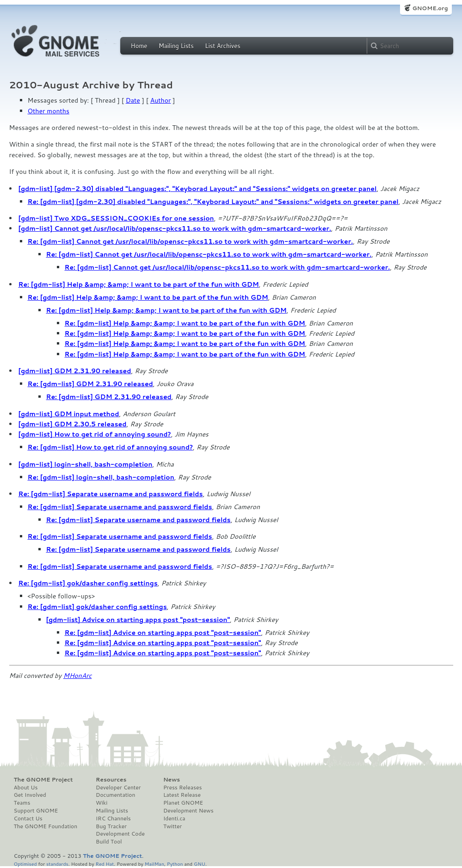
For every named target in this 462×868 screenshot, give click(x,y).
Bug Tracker (111, 826)
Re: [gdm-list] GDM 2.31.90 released (90, 384)
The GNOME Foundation (46, 826)
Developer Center (118, 788)
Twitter (172, 826)
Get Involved (30, 795)
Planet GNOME (183, 803)
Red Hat (105, 864)
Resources (111, 780)
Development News (188, 811)
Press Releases (182, 788)
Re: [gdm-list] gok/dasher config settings (88, 583)
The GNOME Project (43, 780)
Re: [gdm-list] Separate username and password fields (111, 494)
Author (161, 100)
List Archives (222, 46)
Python (175, 864)
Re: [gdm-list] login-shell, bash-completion (101, 477)
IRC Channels (113, 819)
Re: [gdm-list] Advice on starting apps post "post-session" (163, 633)
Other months (49, 111)
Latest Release (182, 795)
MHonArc (78, 676)
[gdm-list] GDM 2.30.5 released (73, 424)
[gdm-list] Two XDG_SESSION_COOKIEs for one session (116, 218)
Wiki (102, 803)
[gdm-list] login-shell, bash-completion (86, 464)
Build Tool (109, 842)
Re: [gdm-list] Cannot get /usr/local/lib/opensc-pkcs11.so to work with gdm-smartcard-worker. (191, 241)
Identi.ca (174, 819)
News (172, 780)
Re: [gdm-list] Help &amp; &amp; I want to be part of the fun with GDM (139, 284)
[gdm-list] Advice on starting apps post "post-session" (138, 620)
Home (139, 46)
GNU (200, 864)
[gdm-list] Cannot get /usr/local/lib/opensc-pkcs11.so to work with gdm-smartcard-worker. (175, 228)
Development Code (120, 834)
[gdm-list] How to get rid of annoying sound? (95, 434)
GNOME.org (430, 8)
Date (133, 100)
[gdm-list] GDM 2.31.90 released (75, 371)
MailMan (154, 864)
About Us (26, 788)
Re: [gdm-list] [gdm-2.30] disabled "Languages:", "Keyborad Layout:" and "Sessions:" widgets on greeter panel (213, 202)
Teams (22, 803)
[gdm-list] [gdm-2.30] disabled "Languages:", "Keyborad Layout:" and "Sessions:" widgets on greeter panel (198, 189)
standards (57, 864)
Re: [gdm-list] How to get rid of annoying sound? (111, 447)
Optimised (25, 864)
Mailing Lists (176, 46)
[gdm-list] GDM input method (69, 414)
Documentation (115, 795)
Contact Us (28, 819)
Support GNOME (36, 811)
